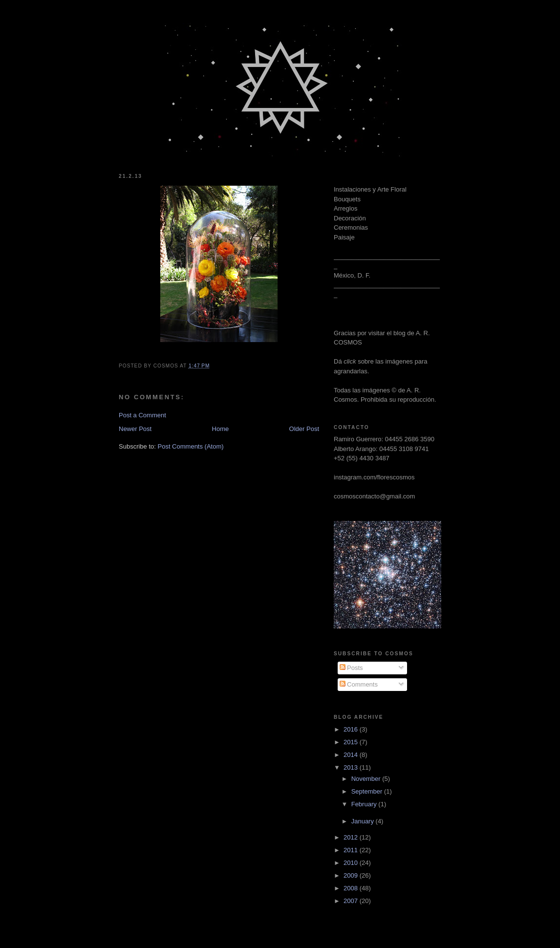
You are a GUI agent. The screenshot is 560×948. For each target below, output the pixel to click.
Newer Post (135, 429)
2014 (352, 755)
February (365, 804)
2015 (352, 742)
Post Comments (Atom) (191, 446)
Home (221, 429)
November (367, 779)
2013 (352, 767)
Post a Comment (142, 415)
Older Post (304, 429)
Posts (351, 668)
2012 (352, 837)
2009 (352, 875)
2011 (352, 850)
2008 (352, 888)
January (364, 821)
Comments (359, 684)
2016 (352, 729)
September (368, 791)
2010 (352, 863)
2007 (352, 901)
